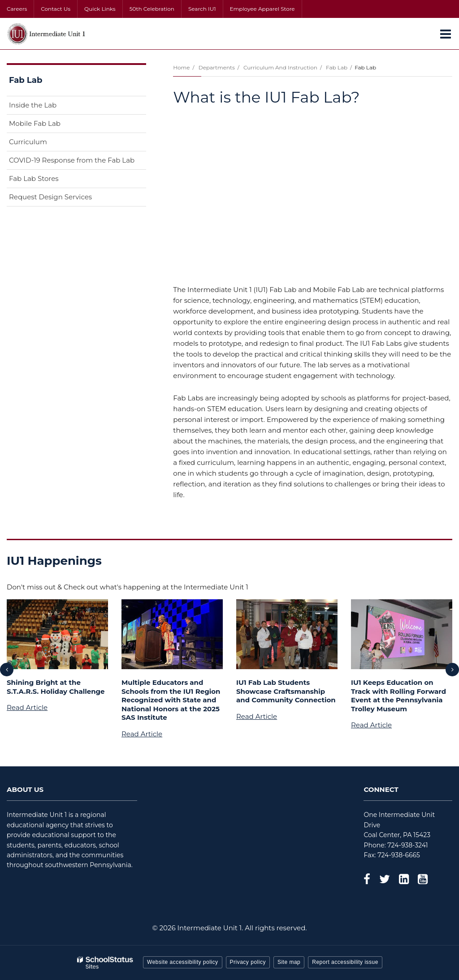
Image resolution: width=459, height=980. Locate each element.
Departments (217, 67)
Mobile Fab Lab (35, 123)
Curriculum (28, 142)
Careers (17, 9)
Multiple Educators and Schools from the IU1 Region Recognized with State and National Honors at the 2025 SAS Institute (171, 700)
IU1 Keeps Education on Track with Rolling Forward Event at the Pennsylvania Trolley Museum (398, 696)
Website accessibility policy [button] (183, 962)
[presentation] (7, 670)
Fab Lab (337, 67)
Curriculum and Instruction (280, 67)
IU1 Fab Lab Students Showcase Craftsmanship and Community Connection (286, 691)
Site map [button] (289, 962)
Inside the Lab (33, 105)
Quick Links (100, 9)
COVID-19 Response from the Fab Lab (72, 160)
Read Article (27, 707)
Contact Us (56, 9)
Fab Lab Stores (34, 178)
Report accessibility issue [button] (345, 962)
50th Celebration (152, 9)
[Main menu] (446, 34)
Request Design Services (50, 197)
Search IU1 (202, 9)
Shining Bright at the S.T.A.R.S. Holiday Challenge (56, 687)
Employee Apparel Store (262, 9)
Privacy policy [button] (248, 962)
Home (181, 67)
